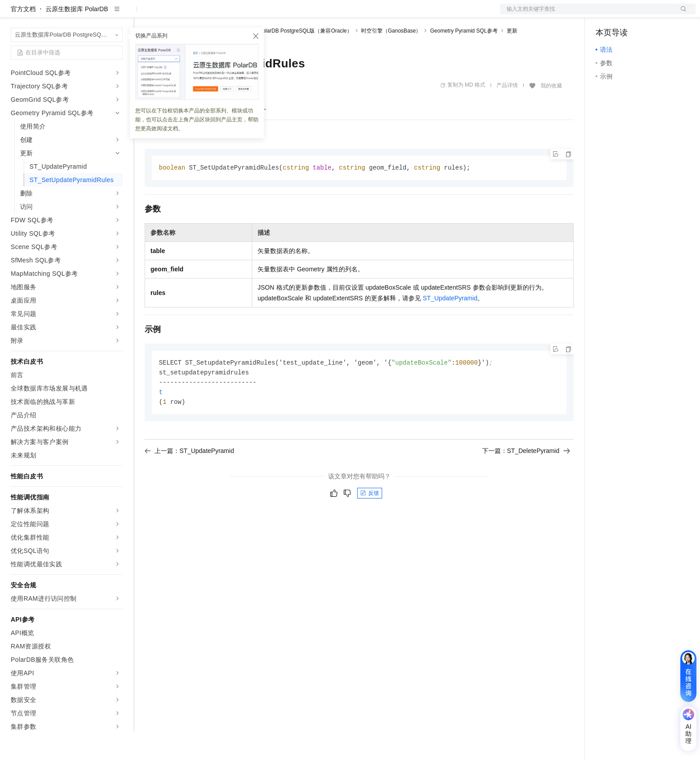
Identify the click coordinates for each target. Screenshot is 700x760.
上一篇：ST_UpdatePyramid (189, 482)
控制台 (627, 14)
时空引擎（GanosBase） (391, 59)
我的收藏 (551, 114)
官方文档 (23, 37)
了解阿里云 (294, 14)
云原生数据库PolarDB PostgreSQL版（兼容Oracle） (290, 59)
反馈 (370, 524)
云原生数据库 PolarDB (77, 37)
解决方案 (144, 14)
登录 (681, 14)
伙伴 (242, 14)
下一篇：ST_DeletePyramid (526, 482)
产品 (116, 14)
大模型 (92, 14)
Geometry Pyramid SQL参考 (464, 59)
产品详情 (507, 114)
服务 (263, 14)
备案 (605, 14)
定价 (193, 14)
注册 (648, 14)
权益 (171, 14)
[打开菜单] (14, 14)
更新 (512, 59)
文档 (587, 14)
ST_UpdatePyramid (450, 327)
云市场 (217, 14)
